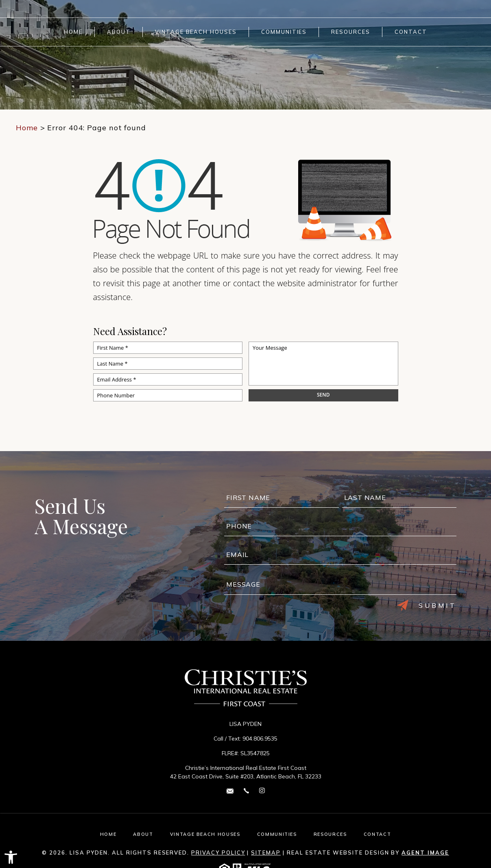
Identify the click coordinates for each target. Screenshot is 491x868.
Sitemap (266, 853)
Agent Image (425, 853)
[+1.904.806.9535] (246, 790)
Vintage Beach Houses (196, 32)
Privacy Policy (218, 853)
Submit (427, 605)
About (119, 32)
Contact (411, 32)
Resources (351, 32)
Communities (284, 32)
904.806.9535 (260, 739)
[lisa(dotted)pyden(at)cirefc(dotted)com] (230, 790)
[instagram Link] (262, 791)
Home (73, 32)
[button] (11, 857)
